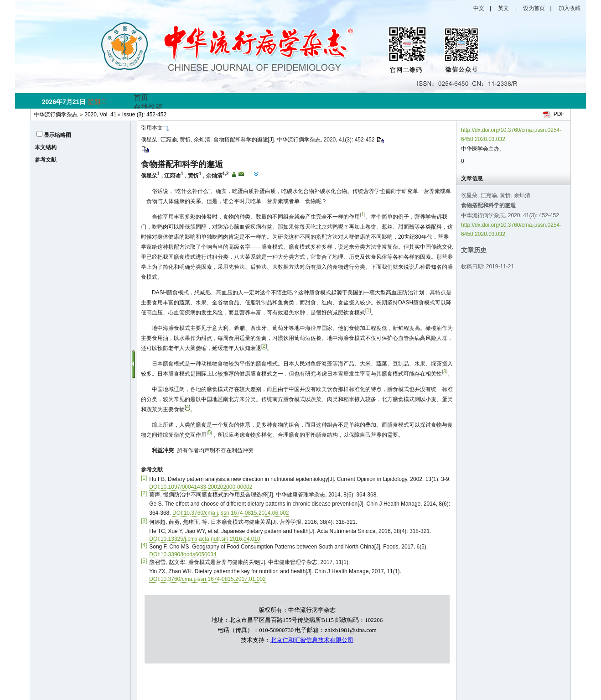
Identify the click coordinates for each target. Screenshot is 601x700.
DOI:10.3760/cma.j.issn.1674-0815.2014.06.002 (231, 513)
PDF (559, 114)
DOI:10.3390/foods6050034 (183, 554)
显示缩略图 (57, 135)
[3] (144, 521)
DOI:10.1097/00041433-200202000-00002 (201, 487)
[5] (144, 561)
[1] (144, 478)
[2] (144, 493)
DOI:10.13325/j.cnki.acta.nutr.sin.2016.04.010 (205, 539)
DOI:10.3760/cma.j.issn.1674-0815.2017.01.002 (207, 579)
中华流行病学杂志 (56, 115)
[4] (144, 545)
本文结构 (46, 147)
